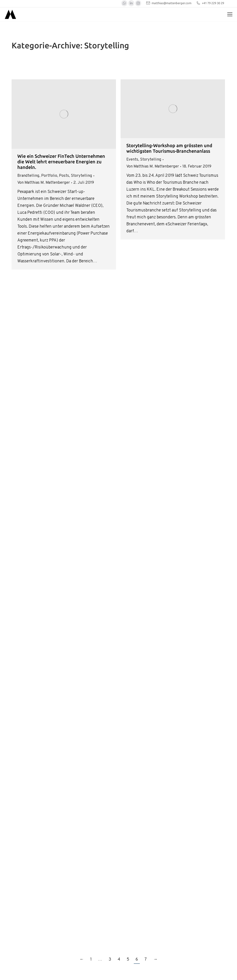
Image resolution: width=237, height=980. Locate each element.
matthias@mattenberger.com (169, 3)
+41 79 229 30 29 (210, 3)
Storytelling (81, 176)
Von (44, 183)
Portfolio (49, 176)
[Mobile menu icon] (230, 14)
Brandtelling (28, 176)
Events (132, 160)
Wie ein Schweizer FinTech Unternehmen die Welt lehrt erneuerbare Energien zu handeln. (61, 162)
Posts (64, 176)
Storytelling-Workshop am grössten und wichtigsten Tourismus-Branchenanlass (169, 148)
